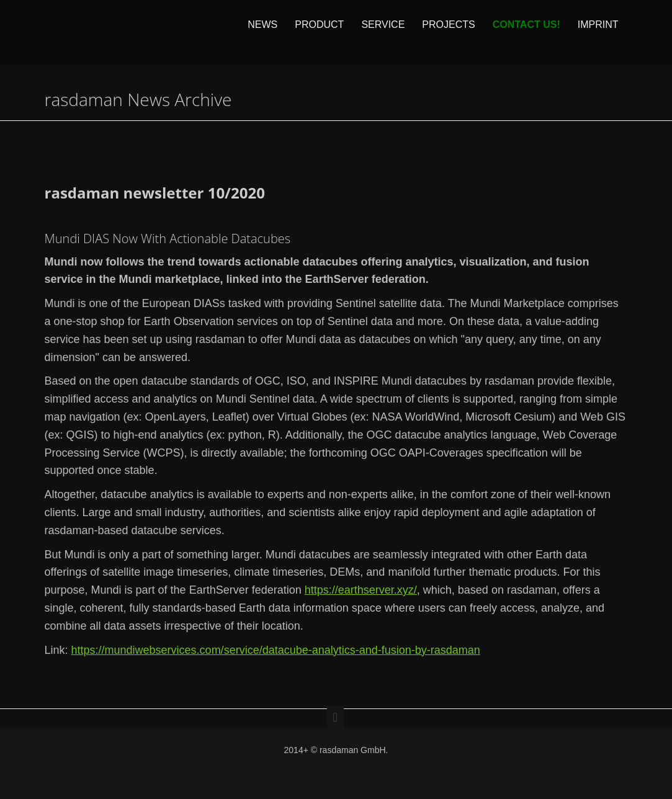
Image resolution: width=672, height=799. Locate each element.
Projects (448, 32)
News (262, 32)
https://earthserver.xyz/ (361, 590)
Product (319, 32)
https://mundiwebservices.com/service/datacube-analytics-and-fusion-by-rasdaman (276, 650)
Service (383, 32)
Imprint (598, 32)
